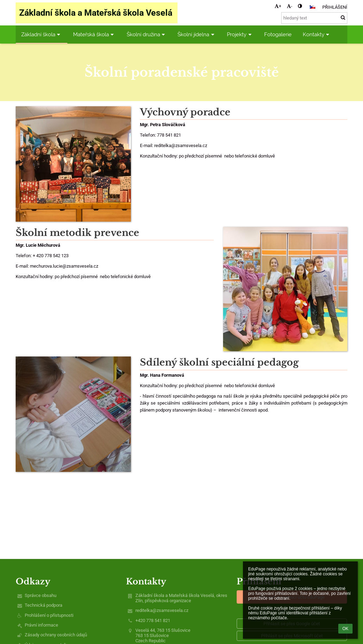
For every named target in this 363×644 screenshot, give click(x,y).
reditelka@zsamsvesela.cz (162, 610)
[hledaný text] (314, 18)
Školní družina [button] (147, 34)
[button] (313, 7)
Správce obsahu (41, 595)
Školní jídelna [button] (197, 34)
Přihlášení (335, 7)
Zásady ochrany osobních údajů (56, 635)
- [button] (290, 6)
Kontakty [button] (317, 34)
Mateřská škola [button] (94, 34)
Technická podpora (44, 605)
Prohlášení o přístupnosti (49, 615)
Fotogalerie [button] (278, 34)
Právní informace (41, 625)
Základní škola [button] (42, 34)
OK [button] (345, 629)
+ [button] (278, 6)
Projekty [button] (240, 34)
